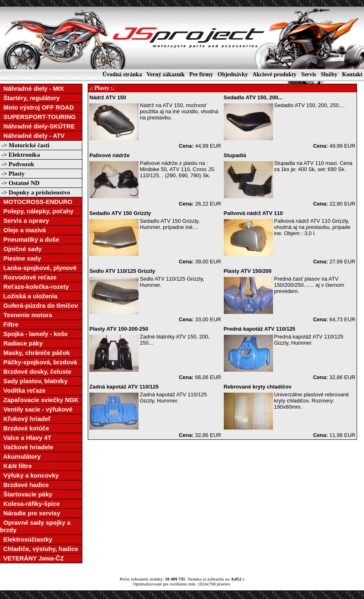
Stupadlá (235, 155)
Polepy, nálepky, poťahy (37, 211)
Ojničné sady (21, 249)
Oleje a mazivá (23, 230)
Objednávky (233, 74)
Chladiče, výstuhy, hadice (39, 549)
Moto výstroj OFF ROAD (37, 107)
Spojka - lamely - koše (34, 334)
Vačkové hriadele (27, 447)
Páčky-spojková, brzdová (39, 362)
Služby (329, 74)
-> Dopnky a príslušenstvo (35, 192)
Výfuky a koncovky (29, 475)
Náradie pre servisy (30, 513)
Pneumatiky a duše (30, 239)
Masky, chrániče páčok (35, 353)
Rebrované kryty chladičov (258, 387)
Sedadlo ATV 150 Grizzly (120, 213)
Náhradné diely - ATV (32, 136)
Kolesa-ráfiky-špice (30, 504)
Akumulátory (20, 456)
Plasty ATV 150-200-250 (119, 329)
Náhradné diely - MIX (32, 88)
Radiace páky (21, 343)
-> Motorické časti (25, 145)
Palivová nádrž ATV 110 (254, 213)
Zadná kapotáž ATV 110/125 (124, 387)
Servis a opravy (24, 221)
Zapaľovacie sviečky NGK (39, 400)
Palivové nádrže (109, 155)
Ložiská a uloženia (29, 296)
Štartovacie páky (26, 494)
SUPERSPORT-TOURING (38, 117)
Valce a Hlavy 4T (26, 438)
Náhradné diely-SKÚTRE (38, 126)
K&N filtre (16, 466)
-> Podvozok (17, 164)
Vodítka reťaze (23, 390)
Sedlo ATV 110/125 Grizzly (122, 271)
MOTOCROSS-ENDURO (36, 202)
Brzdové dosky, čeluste (36, 372)
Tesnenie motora (26, 315)
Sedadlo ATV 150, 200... (253, 97)
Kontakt (352, 74)
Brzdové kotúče (25, 428)
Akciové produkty (274, 74)
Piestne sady (20, 258)
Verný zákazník (165, 74)
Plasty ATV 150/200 (248, 271)
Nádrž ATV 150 (108, 97)
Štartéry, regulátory (30, 98)
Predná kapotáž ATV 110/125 (260, 329)
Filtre (9, 324)
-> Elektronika (20, 155)
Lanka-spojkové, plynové (38, 268)
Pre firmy (201, 74)
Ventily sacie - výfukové (36, 409)
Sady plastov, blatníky (34, 381)
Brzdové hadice (24, 485)
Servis (309, 74)
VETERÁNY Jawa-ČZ (32, 558)
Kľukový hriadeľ (25, 419)
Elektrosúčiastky (26, 539)
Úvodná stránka (122, 74)
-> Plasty (12, 174)
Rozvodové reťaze (28, 277)
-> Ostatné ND (20, 183)
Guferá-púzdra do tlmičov (39, 305)
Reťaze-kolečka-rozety (34, 287)
